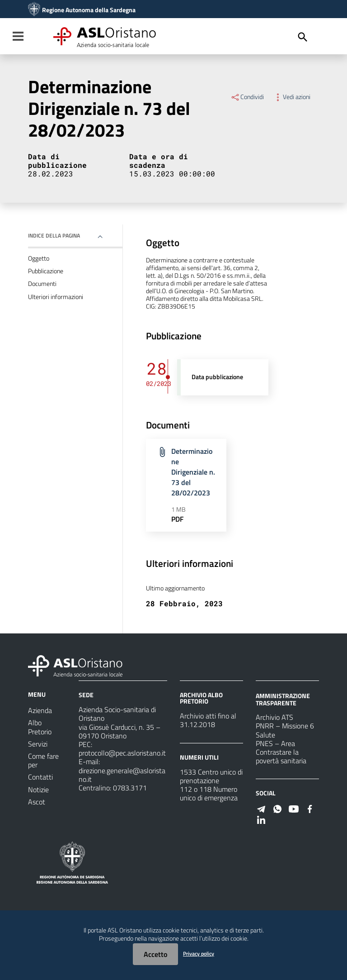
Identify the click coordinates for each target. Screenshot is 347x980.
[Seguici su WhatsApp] (277, 808)
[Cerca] (303, 37)
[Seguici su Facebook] (310, 808)
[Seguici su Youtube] (294, 808)
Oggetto (39, 258)
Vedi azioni (292, 97)
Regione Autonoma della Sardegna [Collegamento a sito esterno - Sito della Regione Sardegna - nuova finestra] (89, 10)
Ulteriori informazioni (56, 297)
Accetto (155, 954)
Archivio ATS (274, 717)
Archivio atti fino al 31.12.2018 (208, 720)
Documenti (42, 284)
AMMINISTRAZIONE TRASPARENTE (283, 699)
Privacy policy (199, 954)
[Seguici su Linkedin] (261, 819)
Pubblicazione (46, 271)
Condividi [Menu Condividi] (247, 97)
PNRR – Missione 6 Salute (285, 730)
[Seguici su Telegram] (261, 808)
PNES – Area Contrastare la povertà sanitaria (281, 752)
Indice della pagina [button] (54, 235)
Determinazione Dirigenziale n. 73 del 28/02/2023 (193, 472)
